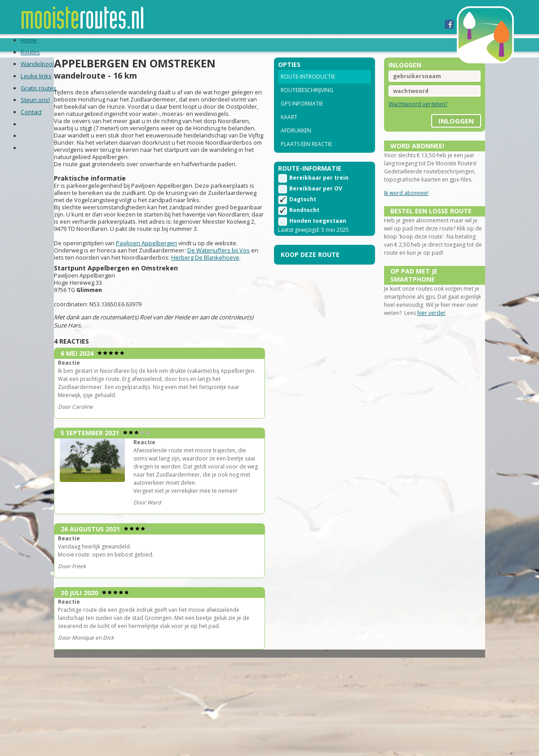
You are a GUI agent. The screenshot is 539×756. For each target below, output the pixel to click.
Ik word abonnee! (396, 213)
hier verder (449, 356)
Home (32, 44)
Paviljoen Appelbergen (167, 289)
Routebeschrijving (307, 102)
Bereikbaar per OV (316, 204)
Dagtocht (303, 214)
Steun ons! (278, 44)
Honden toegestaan (318, 236)
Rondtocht (304, 225)
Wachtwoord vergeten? (408, 116)
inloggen (435, 130)
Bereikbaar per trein (319, 193)
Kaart (289, 129)
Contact (324, 44)
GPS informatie (302, 116)
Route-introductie (308, 89)
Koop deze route (310, 270)
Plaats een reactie (306, 156)
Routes (64, 44)
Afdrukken (296, 143)
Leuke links (165, 44)
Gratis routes (221, 44)
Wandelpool (110, 44)
